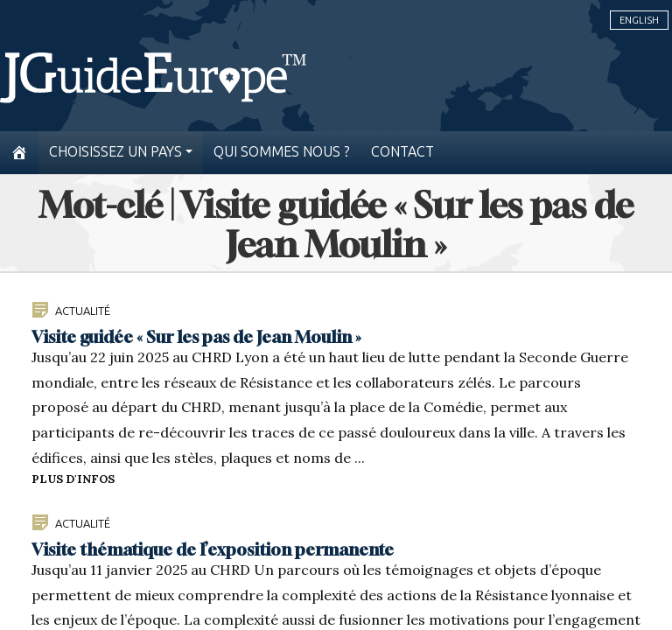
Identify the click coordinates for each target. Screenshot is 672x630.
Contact (402, 152)
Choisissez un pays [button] (115, 152)
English (639, 20)
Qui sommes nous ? (282, 152)
